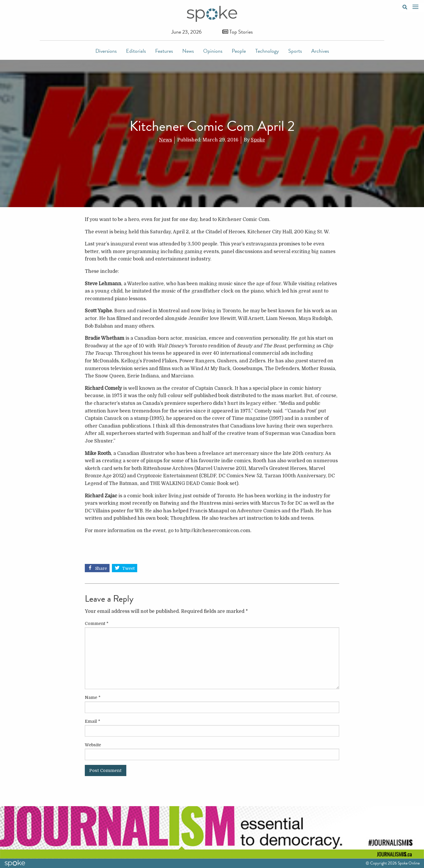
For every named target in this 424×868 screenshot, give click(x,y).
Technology (267, 51)
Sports (295, 51)
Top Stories (237, 32)
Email (92, 721)
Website (93, 745)
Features (164, 51)
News (188, 51)
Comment (97, 623)
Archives (320, 51)
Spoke (258, 140)
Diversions (106, 51)
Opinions (213, 51)
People (239, 51)
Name (93, 697)
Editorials (136, 51)
